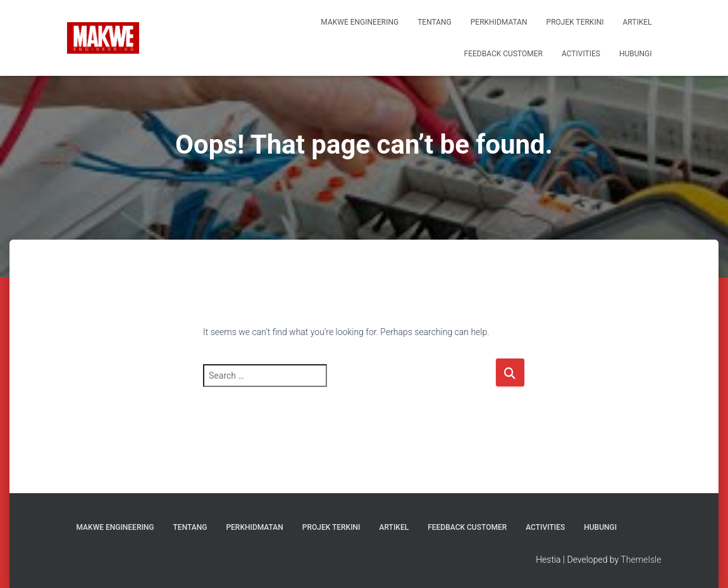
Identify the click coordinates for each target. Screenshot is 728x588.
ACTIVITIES (581, 54)
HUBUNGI (636, 54)
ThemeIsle (641, 560)
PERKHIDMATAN (499, 22)
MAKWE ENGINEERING (360, 22)
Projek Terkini (575, 22)
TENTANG (435, 22)
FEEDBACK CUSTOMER (503, 54)
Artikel (638, 22)
